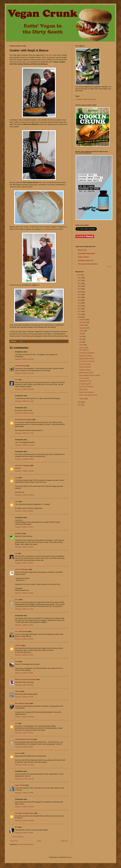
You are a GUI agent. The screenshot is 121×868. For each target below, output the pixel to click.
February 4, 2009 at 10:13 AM (24, 765)
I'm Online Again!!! (85, 384)
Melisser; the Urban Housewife (25, 679)
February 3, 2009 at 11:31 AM (24, 401)
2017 (80, 295)
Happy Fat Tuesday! (85, 356)
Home (39, 841)
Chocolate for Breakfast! (87, 353)
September (83, 328)
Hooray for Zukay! (85, 370)
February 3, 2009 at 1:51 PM (24, 547)
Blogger (69, 857)
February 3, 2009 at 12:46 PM (24, 495)
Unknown (18, 645)
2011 (80, 311)
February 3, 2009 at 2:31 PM (24, 563)
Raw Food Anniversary (86, 392)
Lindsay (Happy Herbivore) (24, 739)
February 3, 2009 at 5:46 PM (24, 685)
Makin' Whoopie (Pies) (86, 373)
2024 (80, 275)
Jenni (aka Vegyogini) (22, 465)
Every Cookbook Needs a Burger (90, 375)
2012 (80, 309)
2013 (80, 306)
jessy (17, 600)
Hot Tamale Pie (84, 350)
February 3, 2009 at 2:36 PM (24, 593)
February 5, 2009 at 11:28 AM (24, 807)
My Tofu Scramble (85, 364)
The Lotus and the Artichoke (88, 264)
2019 (80, 289)
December (83, 320)
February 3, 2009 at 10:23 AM (24, 389)
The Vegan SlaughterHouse (24, 813)
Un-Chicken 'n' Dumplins (87, 361)
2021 (80, 283)
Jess (17, 477)
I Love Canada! (84, 378)
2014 (80, 303)
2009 (80, 317)
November (83, 322)
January (82, 399)
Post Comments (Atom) (26, 844)
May (81, 339)
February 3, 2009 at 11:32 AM (24, 413)
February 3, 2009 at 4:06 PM (24, 673)
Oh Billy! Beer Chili (85, 381)
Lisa (16, 723)
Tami (17, 502)
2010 (80, 314)
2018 (80, 292)
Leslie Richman (20, 366)
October (82, 325)
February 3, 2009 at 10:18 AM (24, 373)
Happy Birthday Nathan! (87, 359)
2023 (80, 278)
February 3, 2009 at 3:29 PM (24, 639)
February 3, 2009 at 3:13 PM (24, 609)
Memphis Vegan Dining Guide (87, 99)
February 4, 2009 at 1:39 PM (24, 793)
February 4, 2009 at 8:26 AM (24, 747)
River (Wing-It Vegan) (22, 703)
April (81, 342)
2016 (80, 297)
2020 (80, 286)
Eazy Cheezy (83, 389)
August (82, 331)
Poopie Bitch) (48, 55)
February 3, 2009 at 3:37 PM (24, 655)
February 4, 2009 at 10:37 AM (24, 779)
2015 (80, 300)
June (81, 336)
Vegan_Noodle (20, 785)
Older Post (64, 841)
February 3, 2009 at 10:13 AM (24, 359)
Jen (16, 553)
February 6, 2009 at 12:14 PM (24, 821)
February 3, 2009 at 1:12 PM (24, 527)
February (82, 348)
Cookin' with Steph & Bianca (88, 395)
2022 (80, 281)
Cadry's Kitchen (83, 257)
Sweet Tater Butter (85, 367)
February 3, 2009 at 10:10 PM (24, 717)
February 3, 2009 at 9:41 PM (24, 697)
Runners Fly (82, 250)
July (81, 334)
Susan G (18, 753)
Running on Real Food (86, 260)
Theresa (18, 691)
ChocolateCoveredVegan (23, 420)
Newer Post (14, 841)
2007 (80, 405)
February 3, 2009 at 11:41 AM (24, 445)
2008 (80, 402)
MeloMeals (19, 533)
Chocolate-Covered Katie (87, 254)
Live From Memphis (22, 569)
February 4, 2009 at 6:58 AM (24, 733)
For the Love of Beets (86, 387)
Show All (109, 267)
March (82, 345)
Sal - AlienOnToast (21, 632)
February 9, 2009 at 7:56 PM (24, 833)
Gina (17, 661)
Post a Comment (18, 837)
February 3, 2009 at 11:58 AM (24, 459)
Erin (16, 827)
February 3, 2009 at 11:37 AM (24, 433)
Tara (16, 380)
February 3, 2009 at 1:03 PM (24, 511)
